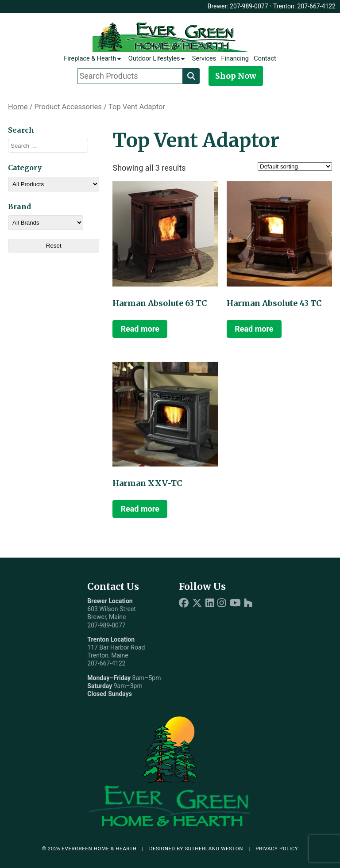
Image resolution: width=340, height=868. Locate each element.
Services (204, 59)
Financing (235, 59)
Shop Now (236, 76)
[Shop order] (295, 166)
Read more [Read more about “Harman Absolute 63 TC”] (140, 329)
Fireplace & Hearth (90, 59)
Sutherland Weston (214, 849)
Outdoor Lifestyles (154, 59)
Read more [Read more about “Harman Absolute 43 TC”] (254, 329)
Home (18, 107)
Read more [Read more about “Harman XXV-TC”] (140, 509)
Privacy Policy (277, 849)
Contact (265, 59)
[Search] (191, 76)
